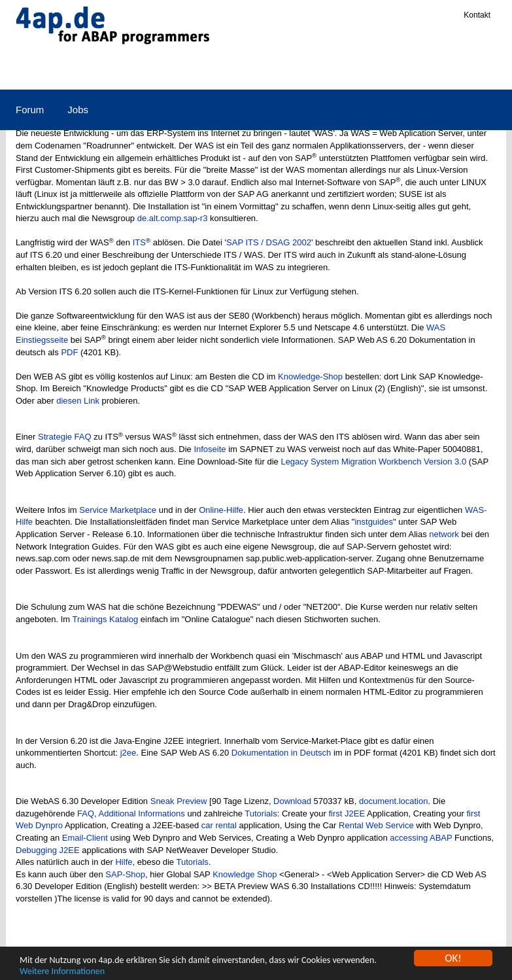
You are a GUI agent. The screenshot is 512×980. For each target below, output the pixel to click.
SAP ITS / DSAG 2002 (269, 242)
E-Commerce (211, 70)
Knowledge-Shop (310, 376)
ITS (139, 242)
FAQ (86, 814)
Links (275, 70)
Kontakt (477, 15)
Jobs (78, 110)
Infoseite (210, 449)
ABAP (90, 70)
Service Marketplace (118, 510)
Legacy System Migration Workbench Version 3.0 (373, 462)
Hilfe (124, 862)
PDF (69, 352)
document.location (394, 801)
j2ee (128, 753)
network (444, 534)
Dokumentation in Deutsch (281, 753)
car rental (219, 825)
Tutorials (261, 814)
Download (292, 801)
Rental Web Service (376, 825)
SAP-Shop (125, 874)
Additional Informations (142, 814)
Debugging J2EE (48, 850)
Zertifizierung (422, 70)
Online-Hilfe (221, 510)
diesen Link (78, 401)
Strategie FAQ (65, 437)
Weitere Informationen (62, 972)
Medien (142, 70)
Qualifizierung (340, 70)
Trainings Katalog (106, 619)
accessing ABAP (421, 838)
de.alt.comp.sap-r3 (173, 218)
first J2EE (347, 814)
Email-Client (85, 838)
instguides (374, 522)
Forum (30, 110)
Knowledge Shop (245, 874)
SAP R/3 (34, 70)
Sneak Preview (179, 801)
